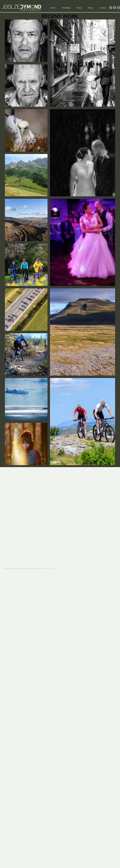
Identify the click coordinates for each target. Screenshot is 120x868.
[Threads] (115, 8)
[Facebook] (118, 8)
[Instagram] (111, 8)
